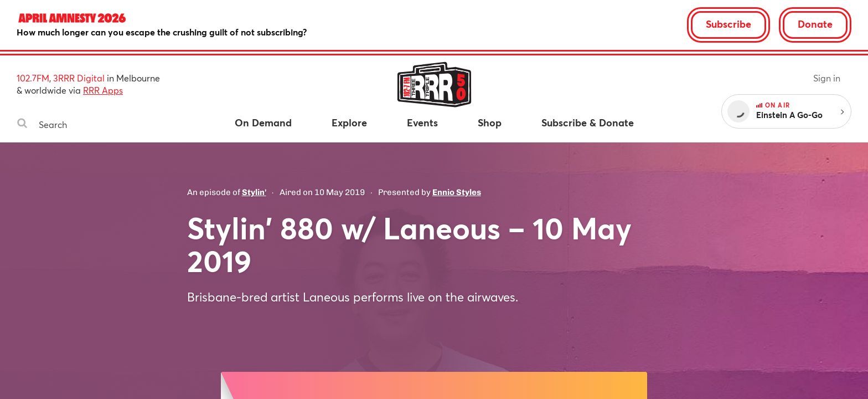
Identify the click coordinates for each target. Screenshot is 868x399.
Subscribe (728, 24)
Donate (815, 24)
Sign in (827, 78)
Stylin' (254, 192)
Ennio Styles (457, 192)
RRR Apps (103, 90)
